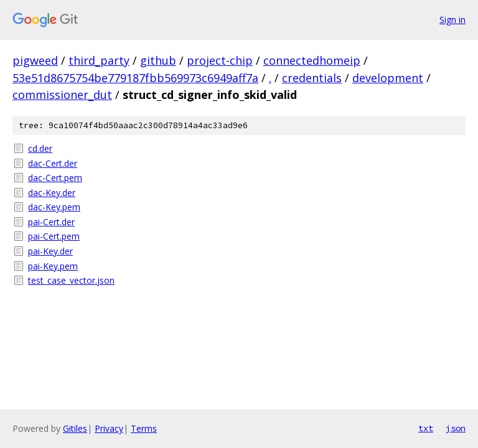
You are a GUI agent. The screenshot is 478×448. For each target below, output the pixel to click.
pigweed (35, 60)
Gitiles (75, 428)
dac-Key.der (52, 193)
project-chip (220, 60)
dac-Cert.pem (55, 178)
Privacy (109, 428)
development (388, 78)
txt (426, 428)
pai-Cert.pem (54, 236)
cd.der (40, 148)
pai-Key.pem (53, 266)
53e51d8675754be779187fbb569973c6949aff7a (135, 78)
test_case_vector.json (71, 280)
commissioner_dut (62, 95)
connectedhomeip (312, 60)
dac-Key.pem (54, 207)
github (158, 60)
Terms (144, 428)
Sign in (452, 20)
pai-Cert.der (51, 222)
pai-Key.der (50, 251)
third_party (99, 60)
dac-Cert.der (53, 163)
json (456, 428)
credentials (312, 78)
